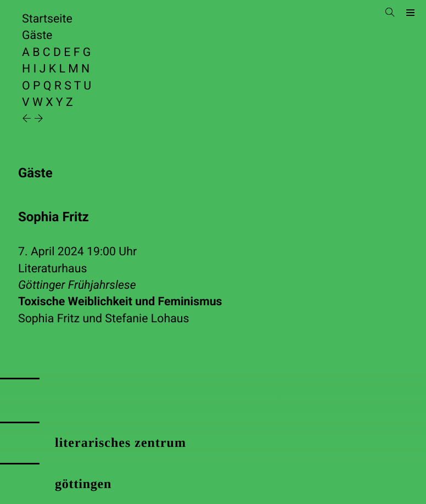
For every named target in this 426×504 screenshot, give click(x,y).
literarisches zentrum (120, 443)
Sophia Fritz (49, 319)
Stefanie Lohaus (147, 319)
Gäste (37, 35)
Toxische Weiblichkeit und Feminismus (120, 302)
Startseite (47, 19)
